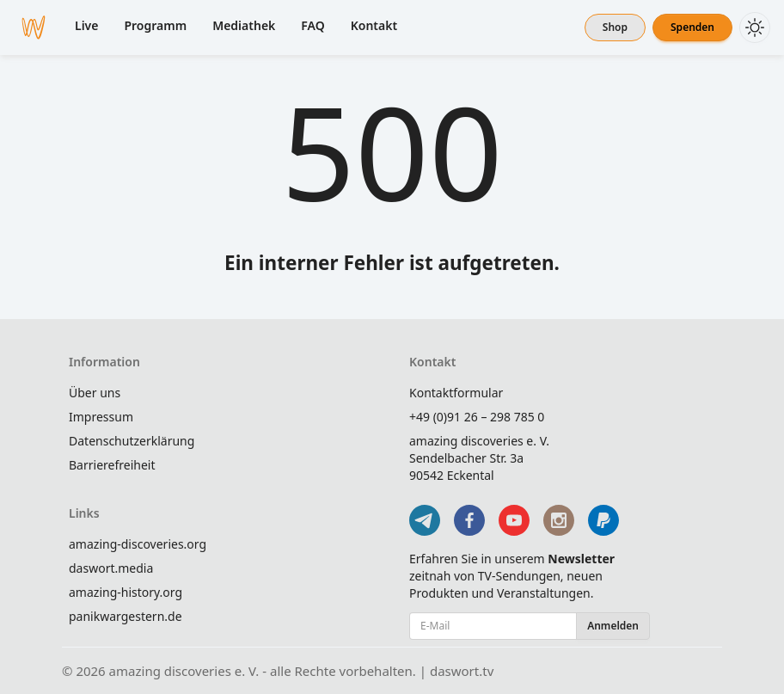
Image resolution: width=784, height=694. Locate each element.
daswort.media (111, 568)
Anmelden (613, 626)
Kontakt (374, 25)
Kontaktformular (456, 393)
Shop (615, 27)
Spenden (692, 27)
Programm (155, 25)
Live (86, 25)
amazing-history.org (126, 592)
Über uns (95, 393)
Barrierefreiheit (112, 465)
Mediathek (244, 25)
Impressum (101, 417)
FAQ (312, 25)
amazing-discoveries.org (138, 544)
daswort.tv (462, 671)
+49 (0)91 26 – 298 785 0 (477, 417)
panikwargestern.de (126, 616)
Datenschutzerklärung (132, 441)
